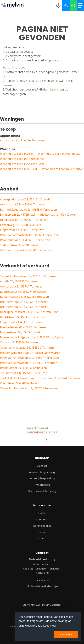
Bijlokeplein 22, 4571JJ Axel (18, 215)
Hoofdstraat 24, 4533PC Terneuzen (23, 317)
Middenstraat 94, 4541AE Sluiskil (21, 332)
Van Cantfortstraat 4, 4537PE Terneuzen (26, 250)
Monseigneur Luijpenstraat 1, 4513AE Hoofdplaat (32, 337)
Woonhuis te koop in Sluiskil (18, 169)
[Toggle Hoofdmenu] (80, 6)
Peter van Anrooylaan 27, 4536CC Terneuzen (29, 363)
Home (12, 626)
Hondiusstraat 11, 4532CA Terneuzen (24, 220)
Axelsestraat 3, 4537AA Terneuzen (22, 286)
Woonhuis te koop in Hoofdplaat (59, 154)
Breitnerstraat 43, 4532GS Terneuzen (24, 307)
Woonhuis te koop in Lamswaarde (22, 159)
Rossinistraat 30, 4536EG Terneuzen (23, 368)
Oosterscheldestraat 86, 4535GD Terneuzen (28, 348)
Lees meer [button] (50, 626)
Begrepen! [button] (66, 635)
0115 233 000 (42, 580)
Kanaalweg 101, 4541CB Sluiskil (21, 225)
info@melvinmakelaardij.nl (42, 586)
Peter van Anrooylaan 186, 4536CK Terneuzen (29, 235)
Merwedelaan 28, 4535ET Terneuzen (24, 327)
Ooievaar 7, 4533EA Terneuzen (20, 342)
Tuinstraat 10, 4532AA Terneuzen (61, 378)
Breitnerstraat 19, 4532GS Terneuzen (24, 302)
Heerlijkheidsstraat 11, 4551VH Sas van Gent (29, 312)
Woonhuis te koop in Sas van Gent (22, 164)
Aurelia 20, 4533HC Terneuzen (20, 281)
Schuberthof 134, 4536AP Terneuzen (24, 373)
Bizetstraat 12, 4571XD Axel (58, 215)
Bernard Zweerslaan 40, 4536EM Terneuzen (28, 210)
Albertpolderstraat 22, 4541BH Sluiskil (25, 199)
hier (51, 89)
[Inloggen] (58, 6)
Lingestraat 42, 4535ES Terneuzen (22, 230)
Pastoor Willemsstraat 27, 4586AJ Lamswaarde (30, 353)
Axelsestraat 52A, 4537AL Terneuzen (24, 204)
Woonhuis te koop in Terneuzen (63, 169)
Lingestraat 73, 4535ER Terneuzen (22, 322)
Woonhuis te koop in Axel (16, 154)
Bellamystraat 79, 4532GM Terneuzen (24, 297)
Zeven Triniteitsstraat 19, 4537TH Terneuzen (29, 388)
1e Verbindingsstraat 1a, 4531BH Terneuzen (29, 276)
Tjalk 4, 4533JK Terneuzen (17, 378)
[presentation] (38, 440)
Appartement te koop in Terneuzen (23, 140)
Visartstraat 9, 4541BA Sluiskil (20, 383)
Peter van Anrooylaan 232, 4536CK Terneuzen (29, 358)
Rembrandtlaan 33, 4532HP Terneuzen (25, 240)
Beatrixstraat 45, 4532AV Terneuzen (23, 292)
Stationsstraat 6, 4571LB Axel (19, 245)
